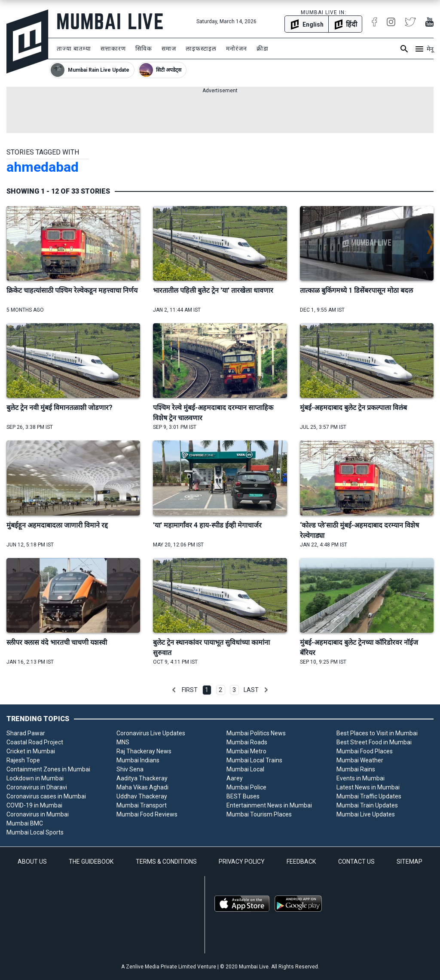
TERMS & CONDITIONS (166, 862)
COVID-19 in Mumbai (34, 805)
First (190, 690)
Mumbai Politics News (256, 733)
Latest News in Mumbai (368, 787)
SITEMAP (409, 862)
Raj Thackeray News (144, 751)
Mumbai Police (246, 787)
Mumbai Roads (247, 742)
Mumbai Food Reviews (147, 814)
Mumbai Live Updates (366, 814)
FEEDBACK (301, 862)
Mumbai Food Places (365, 751)
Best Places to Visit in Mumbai (377, 733)
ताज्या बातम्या (74, 49)
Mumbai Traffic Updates (369, 796)
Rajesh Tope (23, 760)
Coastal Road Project (35, 742)
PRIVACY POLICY (242, 862)
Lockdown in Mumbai (35, 778)
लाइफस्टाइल (201, 49)
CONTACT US (356, 862)
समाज (169, 49)
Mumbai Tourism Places (259, 814)
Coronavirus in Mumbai (38, 814)
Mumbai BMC (25, 823)
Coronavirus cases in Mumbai (46, 796)
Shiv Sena (130, 769)
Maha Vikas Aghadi (142, 787)
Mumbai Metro (246, 751)
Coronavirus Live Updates (151, 733)
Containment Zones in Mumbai (48, 769)
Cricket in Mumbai (31, 751)
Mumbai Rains (356, 769)
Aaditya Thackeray (142, 778)
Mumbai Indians (138, 760)
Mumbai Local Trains (254, 760)
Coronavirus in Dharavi (37, 787)
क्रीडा (263, 49)
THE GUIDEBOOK (91, 862)
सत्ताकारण (113, 49)
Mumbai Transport (142, 805)
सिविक (144, 49)
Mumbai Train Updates (367, 805)
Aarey (235, 778)
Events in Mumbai (361, 778)
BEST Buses (243, 796)
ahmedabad (43, 167)
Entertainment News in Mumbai (269, 805)
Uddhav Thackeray (142, 796)
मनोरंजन (237, 49)
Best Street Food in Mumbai (374, 742)
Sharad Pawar (26, 733)
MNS (123, 742)
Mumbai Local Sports (35, 832)
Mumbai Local (245, 769)
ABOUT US (32, 862)
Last (251, 690)
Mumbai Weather (360, 760)
